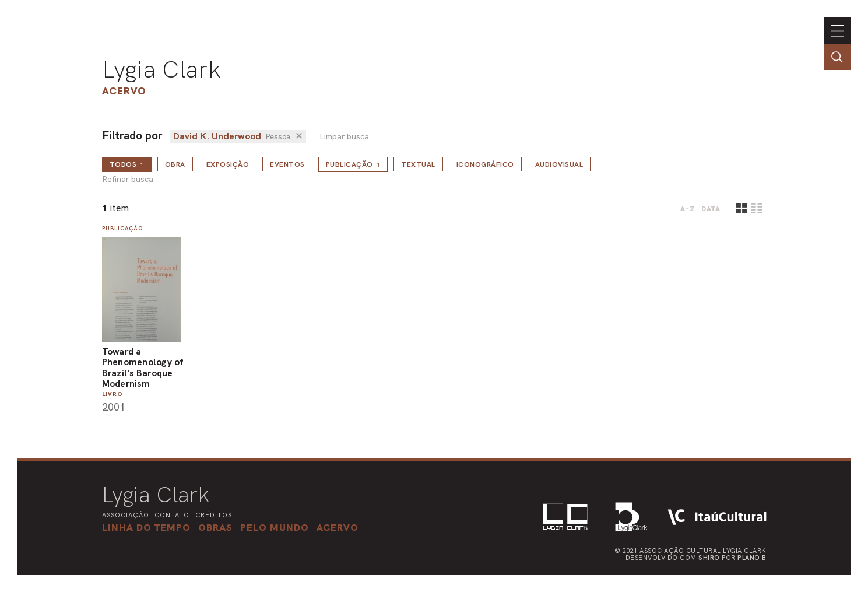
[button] (275, 527)
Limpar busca (344, 137)
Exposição (228, 164)
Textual (418, 164)
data (711, 209)
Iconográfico (485, 164)
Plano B (752, 558)
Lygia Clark (161, 69)
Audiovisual (559, 164)
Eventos (287, 164)
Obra (175, 164)
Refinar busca (128, 179)
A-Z (688, 209)
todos (127, 164)
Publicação (353, 164)
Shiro (709, 558)
